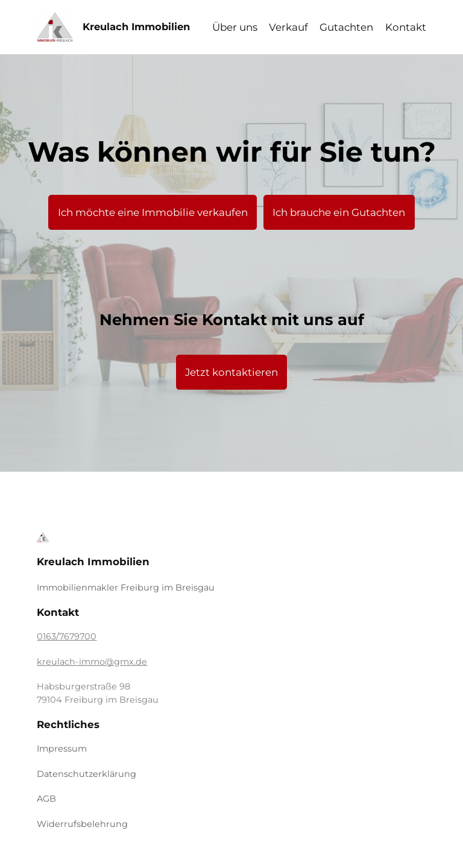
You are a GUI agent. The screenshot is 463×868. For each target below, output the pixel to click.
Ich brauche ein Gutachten (339, 212)
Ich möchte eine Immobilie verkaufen (153, 212)
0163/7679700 (67, 636)
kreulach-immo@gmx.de (92, 662)
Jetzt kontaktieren (231, 372)
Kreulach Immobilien (136, 27)
